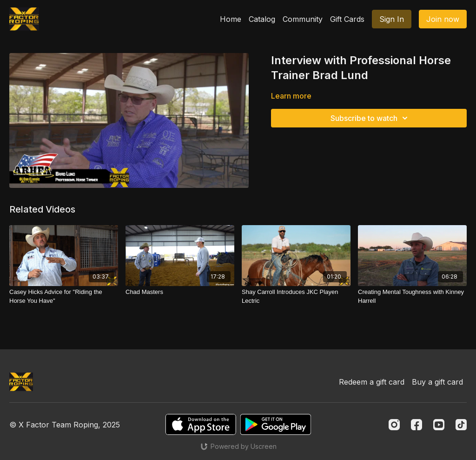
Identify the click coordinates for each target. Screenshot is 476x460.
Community (303, 19)
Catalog (262, 19)
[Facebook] (416, 425)
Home (231, 19)
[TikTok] (461, 425)
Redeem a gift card (372, 382)
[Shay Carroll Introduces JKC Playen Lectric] (296, 297)
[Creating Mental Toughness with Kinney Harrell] (412, 297)
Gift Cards (347, 19)
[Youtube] (439, 425)
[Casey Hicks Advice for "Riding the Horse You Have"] (64, 297)
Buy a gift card (437, 382)
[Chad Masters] (180, 292)
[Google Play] (276, 424)
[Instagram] (394, 425)
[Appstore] (201, 424)
